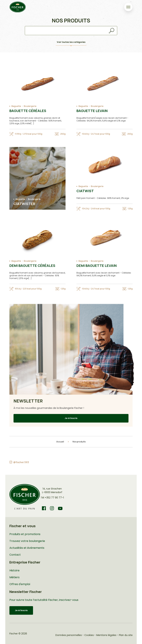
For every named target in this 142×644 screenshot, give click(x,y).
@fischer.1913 (21, 462)
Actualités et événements (27, 548)
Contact (15, 555)
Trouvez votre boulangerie (27, 541)
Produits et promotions (25, 534)
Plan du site (126, 635)
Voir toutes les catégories (71, 42)
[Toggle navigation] (128, 7)
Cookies (89, 635)
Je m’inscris (71, 418)
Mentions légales (106, 635)
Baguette (16, 106)
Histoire (14, 570)
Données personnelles (69, 635)
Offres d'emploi (20, 584)
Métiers (14, 577)
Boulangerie (30, 106)
